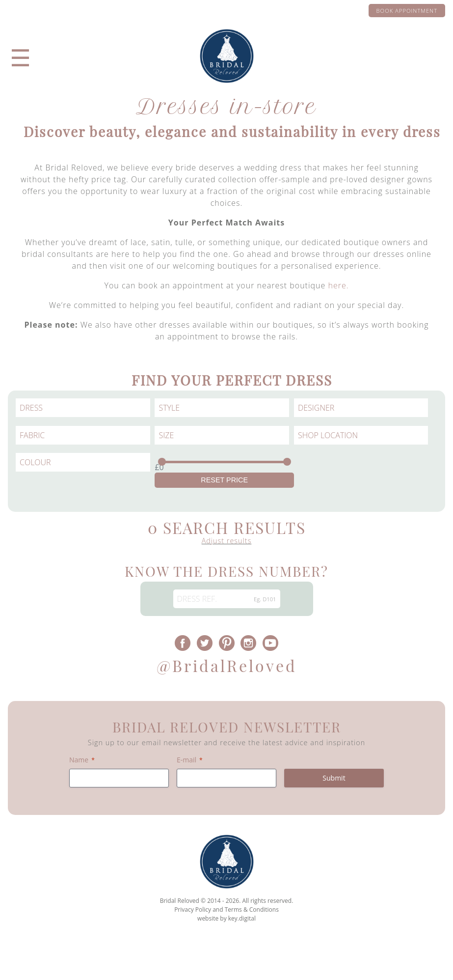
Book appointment (407, 11)
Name (82, 760)
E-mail (190, 760)
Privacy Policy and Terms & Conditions (226, 910)
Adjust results (227, 541)
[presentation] (226, 957)
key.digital (242, 918)
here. (338, 285)
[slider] (162, 462)
